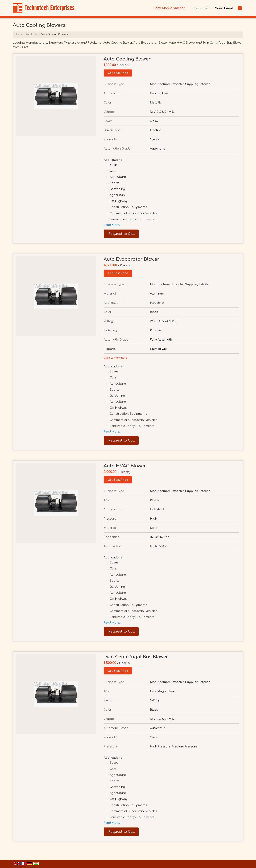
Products (31, 34)
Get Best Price (118, 73)
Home (19, 34)
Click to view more (115, 358)
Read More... (112, 225)
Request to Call (121, 234)
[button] (170, 8)
